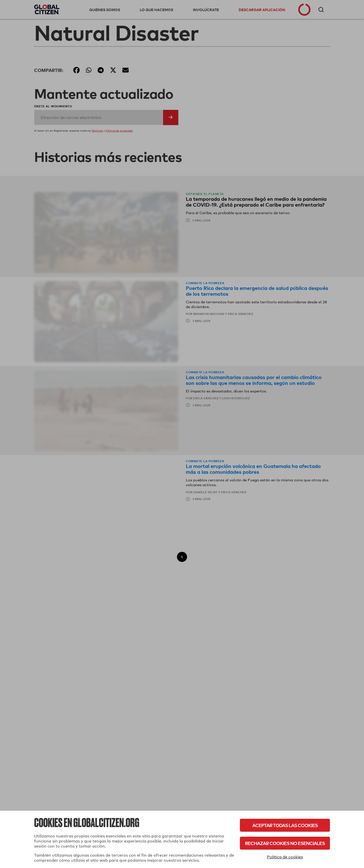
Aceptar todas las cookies (285, 825)
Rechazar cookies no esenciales (285, 843)
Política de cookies (285, 857)
